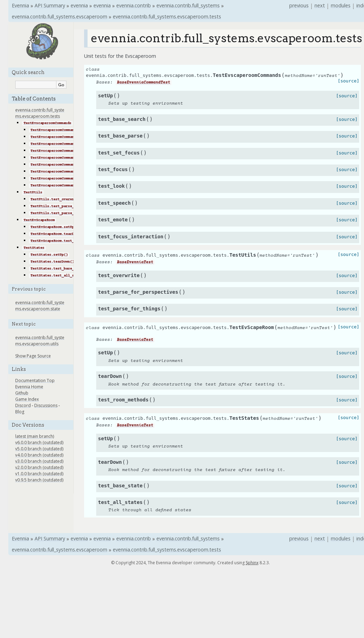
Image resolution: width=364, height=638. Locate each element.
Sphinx (252, 563)
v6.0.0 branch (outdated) (39, 442)
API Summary (50, 5)
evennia (79, 5)
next (320, 5)
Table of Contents (34, 99)
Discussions (46, 405)
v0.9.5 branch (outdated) (39, 480)
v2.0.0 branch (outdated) (39, 467)
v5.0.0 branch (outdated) (39, 449)
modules (341, 5)
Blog (20, 412)
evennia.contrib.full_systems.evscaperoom (60, 16)
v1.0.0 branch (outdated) (39, 474)
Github (22, 393)
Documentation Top (35, 380)
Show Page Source (33, 356)
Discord (23, 405)
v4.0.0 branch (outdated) (39, 455)
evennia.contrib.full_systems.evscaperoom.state (40, 306)
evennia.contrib (134, 5)
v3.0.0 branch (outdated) (39, 461)
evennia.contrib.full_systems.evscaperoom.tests (167, 16)
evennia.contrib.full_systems (188, 5)
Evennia (20, 5)
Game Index (27, 399)
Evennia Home (29, 387)
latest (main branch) (35, 436)
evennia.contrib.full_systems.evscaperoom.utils (40, 341)
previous (299, 5)
